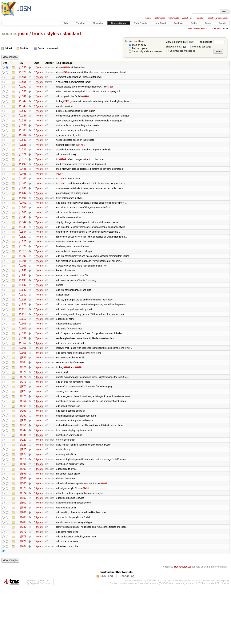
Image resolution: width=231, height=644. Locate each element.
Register (200, 18)
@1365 (23, 230)
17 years (38, 68)
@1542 (23, 116)
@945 (23, 479)
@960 (23, 452)
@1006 (23, 381)
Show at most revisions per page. (189, 47)
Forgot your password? (217, 18)
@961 (23, 446)
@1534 (23, 143)
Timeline (81, 23)
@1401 (23, 219)
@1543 (23, 111)
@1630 (23, 68)
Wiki (66, 23)
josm (23, 34)
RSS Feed (107, 633)
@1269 (23, 289)
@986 (23, 392)
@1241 (23, 300)
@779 (23, 587)
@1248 (23, 295)
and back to (212, 42)
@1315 (23, 273)
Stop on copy (137, 45)
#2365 (62, 170)
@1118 (23, 344)
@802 (23, 554)
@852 (23, 549)
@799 (23, 560)
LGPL (218, 640)
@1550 (23, 95)
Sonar (208, 23)
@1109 (23, 354)
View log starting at (183, 42)
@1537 (23, 133)
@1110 (23, 349)
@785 (23, 576)
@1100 (23, 360)
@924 (23, 501)
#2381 (111, 89)
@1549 (23, 100)
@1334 (23, 252)
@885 (23, 533)
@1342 (23, 241)
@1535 (23, 138)
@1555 (23, 84)
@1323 (23, 268)
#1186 (104, 533)
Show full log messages (181, 51)
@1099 (23, 365)
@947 (23, 473)
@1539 (23, 127)
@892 (23, 517)
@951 (23, 468)
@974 (23, 414)
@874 (23, 544)
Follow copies (138, 48)
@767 (23, 603)
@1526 (23, 160)
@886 (23, 527)
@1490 (23, 176)
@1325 (23, 262)
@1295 (23, 284)
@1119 (23, 338)
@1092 (23, 371)
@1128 (23, 327)
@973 (23, 419)
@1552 (23, 89)
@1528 (23, 154)
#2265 (62, 192)
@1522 (23, 165)
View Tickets (140, 23)
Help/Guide (174, 18)
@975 (23, 408)
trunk (37, 34)
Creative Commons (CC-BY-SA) (155, 640)
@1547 (23, 106)
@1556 (23, 78)
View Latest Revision (198, 29)
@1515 (23, 171)
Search (222, 23)
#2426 (66, 73)
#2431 (66, 106)
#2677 (66, 68)
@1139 (23, 317)
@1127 (23, 333)
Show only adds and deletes (145, 51)
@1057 (23, 376)
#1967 (62, 198)
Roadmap (178, 23)
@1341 (23, 246)
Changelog (98, 23)
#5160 (78, 403)
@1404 (23, 214)
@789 (23, 565)
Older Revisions (218, 29)
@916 (23, 506)
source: (10, 34)
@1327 (23, 257)
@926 (23, 490)
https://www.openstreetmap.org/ (212, 638)
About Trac (187, 18)
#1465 (82, 154)
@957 (23, 457)
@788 (23, 571)
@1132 (23, 322)
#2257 (59, 187)
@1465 (23, 198)
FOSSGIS (151, 638)
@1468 (23, 187)
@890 (23, 522)
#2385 (85, 100)
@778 (23, 592)
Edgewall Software (40, 640)
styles (53, 34)
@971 (23, 430)
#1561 (67, 403)
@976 (23, 403)
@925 (23, 495)
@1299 (23, 279)
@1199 (23, 306)
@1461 (23, 203)
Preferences (159, 18)
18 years (38, 376)
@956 (23, 463)
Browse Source (119, 23)
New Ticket (160, 23)
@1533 (23, 149)
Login (148, 18)
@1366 (23, 224)
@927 (23, 484)
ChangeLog (127, 633)
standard (72, 34)
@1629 (23, 73)
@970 (23, 436)
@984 (23, 398)
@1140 (23, 311)
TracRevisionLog (183, 624)
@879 (23, 538)
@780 (23, 582)
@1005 (23, 387)
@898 (23, 511)
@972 (23, 425)
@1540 (23, 122)
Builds (194, 23)
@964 (23, 441)
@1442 (23, 208)
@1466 (23, 192)
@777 (23, 598)
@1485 (23, 181)
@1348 (23, 235)
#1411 (86, 538)
